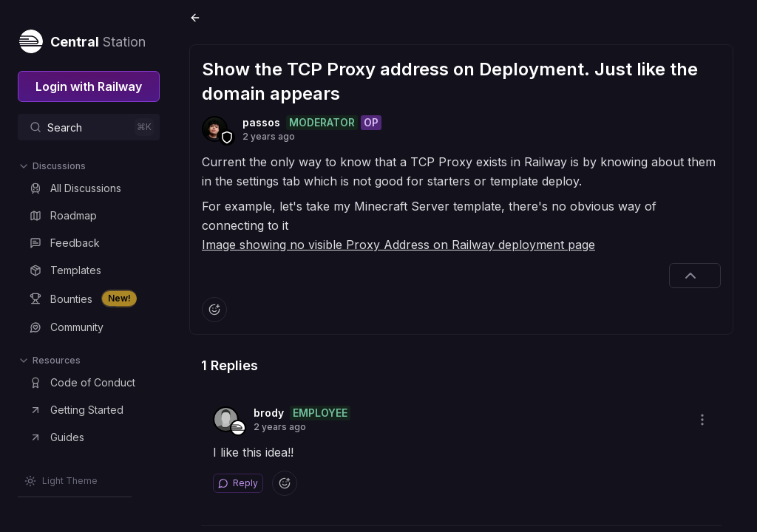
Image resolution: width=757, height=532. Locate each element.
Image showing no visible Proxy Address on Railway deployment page (398, 245)
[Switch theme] (61, 481)
